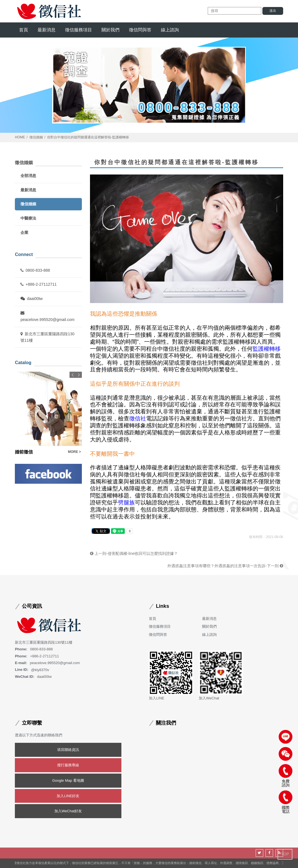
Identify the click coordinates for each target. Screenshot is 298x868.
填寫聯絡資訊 (68, 750)
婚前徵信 (24, 452)
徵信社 (138, 418)
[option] (48, 414)
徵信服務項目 (78, 30)
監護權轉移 (267, 349)
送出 (273, 11)
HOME (20, 137)
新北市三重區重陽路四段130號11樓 (47, 337)
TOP (285, 854)
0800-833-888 (35, 270)
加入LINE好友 (68, 796)
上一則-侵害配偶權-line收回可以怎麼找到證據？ (134, 553)
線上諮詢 (170, 30)
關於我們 (110, 30)
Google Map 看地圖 (68, 780)
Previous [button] (73, 375)
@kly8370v (40, 670)
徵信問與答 (140, 30)
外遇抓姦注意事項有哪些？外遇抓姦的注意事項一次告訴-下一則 (225, 566)
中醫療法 (28, 218)
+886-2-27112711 (39, 284)
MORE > (74, 452)
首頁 (24, 30)
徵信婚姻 (36, 137)
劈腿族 (126, 502)
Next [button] (79, 375)
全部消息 (28, 176)
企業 (24, 232)
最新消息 (47, 30)
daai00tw (32, 299)
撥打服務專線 (68, 765)
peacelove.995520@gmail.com (47, 316)
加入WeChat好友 (68, 811)
